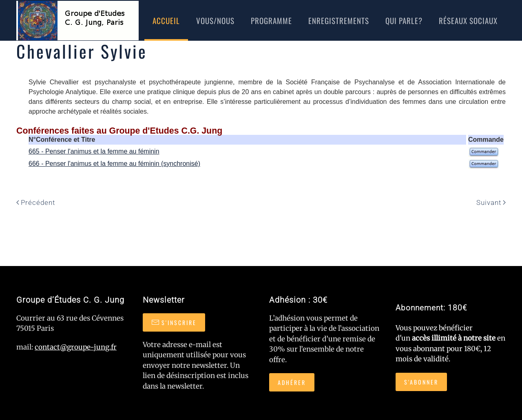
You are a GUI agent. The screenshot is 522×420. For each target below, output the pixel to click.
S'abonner (421, 382)
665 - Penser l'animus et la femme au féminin (94, 151)
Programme (271, 20)
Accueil (166, 20)
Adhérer (292, 382)
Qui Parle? (404, 20)
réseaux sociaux (468, 20)
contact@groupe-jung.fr (76, 347)
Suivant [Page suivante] (491, 202)
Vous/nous (215, 20)
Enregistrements (339, 20)
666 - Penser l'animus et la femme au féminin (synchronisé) (114, 164)
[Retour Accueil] (77, 20)
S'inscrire (174, 322)
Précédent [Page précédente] (36, 202)
